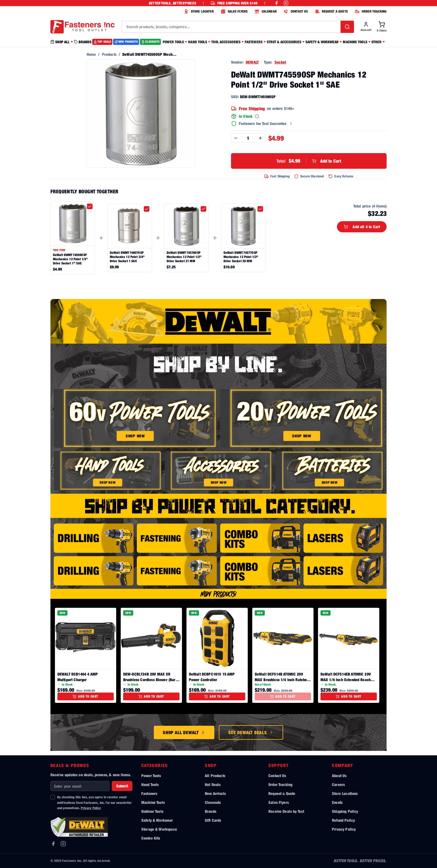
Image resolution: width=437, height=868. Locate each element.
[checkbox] (90, 206)
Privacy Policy (91, 808)
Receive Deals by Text (286, 811)
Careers (338, 784)
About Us (339, 776)
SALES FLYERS (234, 11)
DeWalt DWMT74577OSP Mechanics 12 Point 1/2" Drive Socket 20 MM (241, 257)
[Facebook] (53, 844)
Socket (280, 62)
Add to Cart (309, 161)
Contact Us (277, 776)
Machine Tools (153, 802)
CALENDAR (265, 11)
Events (337, 802)
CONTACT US (295, 11)
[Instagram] (63, 844)
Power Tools (151, 776)
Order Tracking (280, 784)
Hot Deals (213, 784)
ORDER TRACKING (370, 11)
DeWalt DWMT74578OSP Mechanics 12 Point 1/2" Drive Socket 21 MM (184, 257)
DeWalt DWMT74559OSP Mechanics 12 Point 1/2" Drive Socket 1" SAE (71, 259)
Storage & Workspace (159, 829)
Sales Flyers (279, 802)
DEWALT (252, 62)
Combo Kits (151, 838)
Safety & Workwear (157, 820)
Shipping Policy (345, 811)
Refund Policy (343, 820)
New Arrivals (215, 793)
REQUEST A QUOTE (331, 11)
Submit (122, 786)
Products (109, 54)
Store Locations (345, 793)
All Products (215, 776)
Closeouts (213, 802)
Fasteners (149, 793)
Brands (211, 811)
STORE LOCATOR (198, 11)
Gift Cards (213, 820)
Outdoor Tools (152, 811)
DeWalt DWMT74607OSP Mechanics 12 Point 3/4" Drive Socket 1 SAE (127, 257)
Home (91, 54)
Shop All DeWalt (184, 732)
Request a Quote (282, 793)
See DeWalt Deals (251, 732)
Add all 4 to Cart (362, 227)
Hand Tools (150, 784)
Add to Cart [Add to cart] (85, 696)
